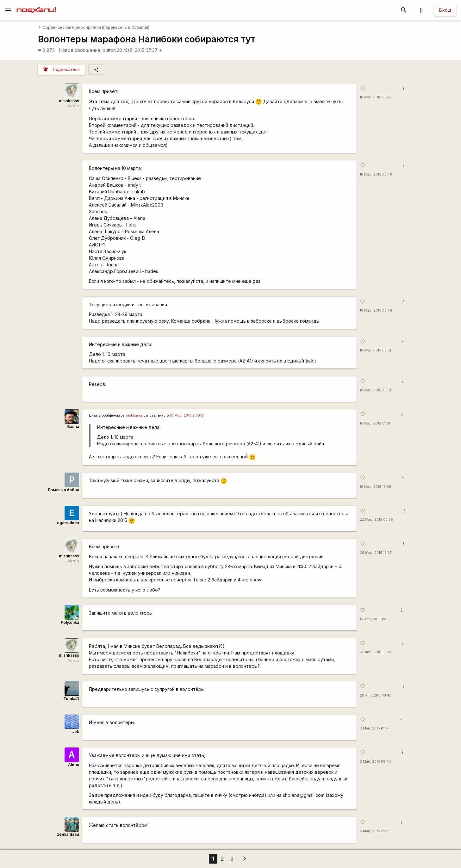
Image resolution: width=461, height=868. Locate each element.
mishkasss (69, 101)
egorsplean (68, 523)
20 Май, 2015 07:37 (140, 50)
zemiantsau (68, 834)
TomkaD (71, 699)
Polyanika (70, 622)
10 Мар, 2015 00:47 (376, 97)
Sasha (73, 427)
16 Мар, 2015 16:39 (375, 487)
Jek (76, 732)
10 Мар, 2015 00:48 (376, 174)
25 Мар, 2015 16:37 (376, 553)
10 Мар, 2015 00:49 (376, 310)
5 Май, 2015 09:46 (375, 762)
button (109, 50)
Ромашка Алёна (63, 490)
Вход (445, 10)
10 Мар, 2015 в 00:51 (187, 415)
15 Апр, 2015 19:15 (375, 619)
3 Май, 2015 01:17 (374, 728)
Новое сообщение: (80, 50)
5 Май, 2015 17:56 (375, 831)
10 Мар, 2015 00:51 (375, 350)
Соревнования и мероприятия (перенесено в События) (94, 27)
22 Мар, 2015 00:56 (376, 520)
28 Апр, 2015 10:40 (376, 695)
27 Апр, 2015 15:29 (375, 652)
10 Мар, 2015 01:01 (375, 423)
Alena (74, 765)
